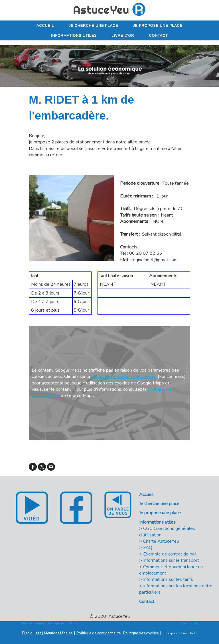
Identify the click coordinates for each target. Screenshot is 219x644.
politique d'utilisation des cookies (124, 376)
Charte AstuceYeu (161, 541)
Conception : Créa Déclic (180, 633)
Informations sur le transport (171, 560)
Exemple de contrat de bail (170, 554)
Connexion (189, 623)
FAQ (148, 548)
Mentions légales (34, 623)
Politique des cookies (62, 623)
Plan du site (32, 633)
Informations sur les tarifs (168, 579)
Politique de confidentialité (99, 633)
